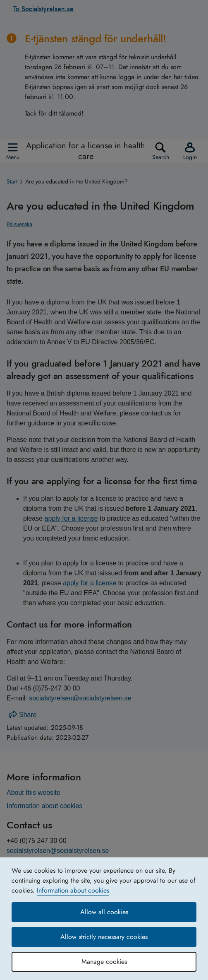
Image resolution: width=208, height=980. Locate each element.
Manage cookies (104, 962)
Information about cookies (73, 890)
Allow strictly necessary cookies (104, 937)
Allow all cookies (104, 912)
